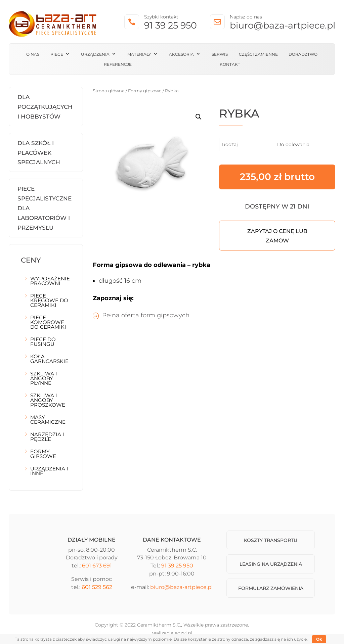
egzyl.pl (183, 633)
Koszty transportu (271, 540)
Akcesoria (181, 54)
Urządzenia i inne (49, 471)
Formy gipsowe (43, 454)
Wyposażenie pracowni (50, 281)
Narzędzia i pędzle (47, 437)
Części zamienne (258, 54)
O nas (33, 54)
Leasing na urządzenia (271, 564)
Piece (57, 54)
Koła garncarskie (49, 359)
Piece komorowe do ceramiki (48, 323)
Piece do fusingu (43, 342)
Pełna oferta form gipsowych (146, 315)
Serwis (220, 54)
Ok (319, 639)
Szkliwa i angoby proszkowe (48, 401)
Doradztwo (303, 54)
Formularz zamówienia (271, 588)
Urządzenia (95, 54)
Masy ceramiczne (48, 420)
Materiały (139, 54)
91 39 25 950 (170, 25)
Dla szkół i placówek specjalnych (39, 153)
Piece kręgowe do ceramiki (49, 301)
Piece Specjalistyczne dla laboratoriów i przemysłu (45, 208)
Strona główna (109, 91)
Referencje (118, 64)
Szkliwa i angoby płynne (44, 379)
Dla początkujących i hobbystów (45, 107)
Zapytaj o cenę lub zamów (277, 236)
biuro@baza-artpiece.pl (283, 25)
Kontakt (230, 64)
